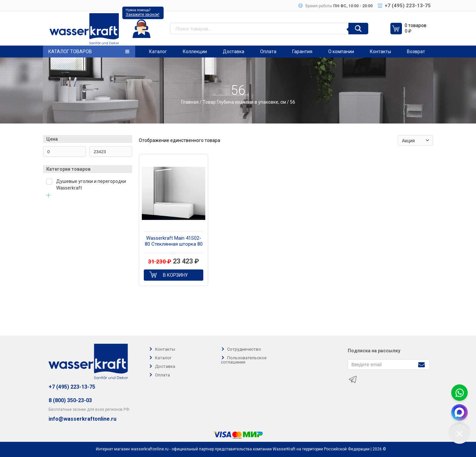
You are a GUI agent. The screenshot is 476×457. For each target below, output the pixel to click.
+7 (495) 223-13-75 (72, 387)
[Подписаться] (421, 364)
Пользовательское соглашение (244, 360)
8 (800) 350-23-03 (70, 400)
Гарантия (302, 52)
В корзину (175, 275)
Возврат (416, 52)
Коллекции (195, 52)
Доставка (234, 52)
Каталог (158, 52)
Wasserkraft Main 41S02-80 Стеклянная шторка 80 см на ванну (174, 241)
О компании (341, 52)
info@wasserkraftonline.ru (82, 419)
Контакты (380, 52)
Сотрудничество (244, 349)
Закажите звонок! (142, 15)
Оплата (268, 52)
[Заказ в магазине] (415, 140)
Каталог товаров (89, 52)
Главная (190, 102)
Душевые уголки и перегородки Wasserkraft (91, 185)
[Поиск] (358, 29)
